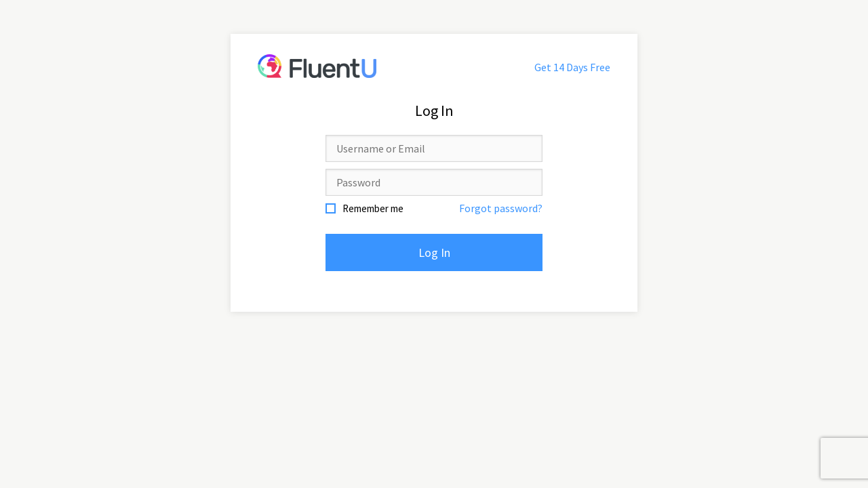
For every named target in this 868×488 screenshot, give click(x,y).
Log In (434, 252)
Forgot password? (501, 208)
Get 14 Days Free (572, 67)
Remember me (373, 208)
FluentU (317, 66)
